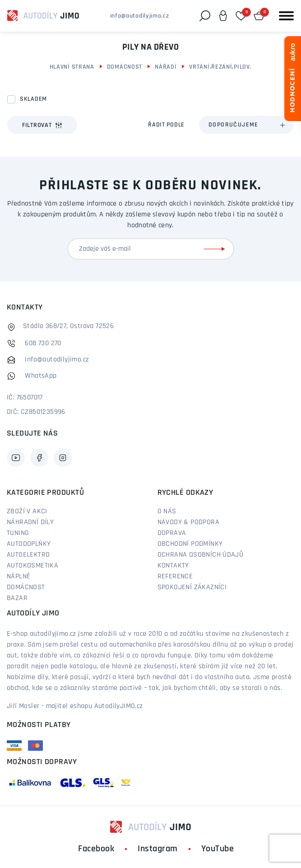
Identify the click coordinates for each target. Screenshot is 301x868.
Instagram (158, 849)
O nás (167, 511)
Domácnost (125, 67)
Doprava (172, 533)
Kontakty (173, 566)
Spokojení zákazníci (192, 587)
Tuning (18, 533)
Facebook (96, 849)
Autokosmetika (32, 566)
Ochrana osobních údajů (201, 555)
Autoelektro (28, 555)
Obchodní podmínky (190, 544)
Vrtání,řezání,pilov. (220, 67)
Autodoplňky (29, 544)
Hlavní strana (72, 67)
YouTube (218, 849)
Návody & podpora (188, 522)
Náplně (19, 577)
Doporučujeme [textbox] (234, 125)
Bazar (17, 598)
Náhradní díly (30, 522)
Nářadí (166, 67)
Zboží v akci (27, 511)
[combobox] (246, 125)
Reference (175, 577)
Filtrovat (42, 125)
